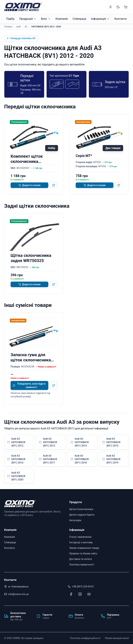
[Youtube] (89, 594)
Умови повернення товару (84, 548)
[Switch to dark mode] (118, 7)
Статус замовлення (80, 537)
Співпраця (79, 19)
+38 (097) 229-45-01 (83, 587)
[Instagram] (80, 594)
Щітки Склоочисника (81, 509)
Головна (8, 27)
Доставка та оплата (81, 559)
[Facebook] (71, 594)
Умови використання (117, 638)
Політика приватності (82, 565)
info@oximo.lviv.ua (18, 594)
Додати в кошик (30, 185)
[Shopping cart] (126, 7)
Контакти (120, 19)
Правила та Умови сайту (83, 553)
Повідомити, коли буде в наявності (29, 385)
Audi (18, 27)
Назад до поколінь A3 (21, 38)
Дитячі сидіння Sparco (82, 515)
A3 (26, 27)
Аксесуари (75, 520)
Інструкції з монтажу (81, 542)
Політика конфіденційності (85, 638)
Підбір (10, 19)
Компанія (62, 19)
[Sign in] (110, 7)
